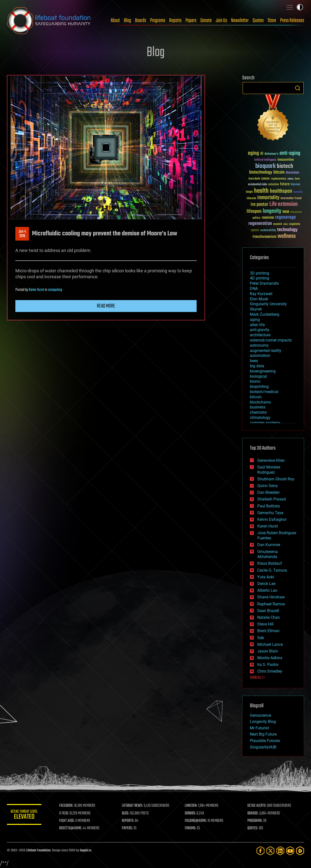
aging (255, 320)
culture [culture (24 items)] (290, 179)
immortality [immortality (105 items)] (268, 198)
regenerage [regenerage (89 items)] (285, 217)
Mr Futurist (259, 728)
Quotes (258, 21)
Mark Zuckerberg (265, 314)
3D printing (259, 273)
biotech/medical (264, 392)
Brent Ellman (268, 631)
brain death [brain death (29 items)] (254, 179)
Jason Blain (268, 651)
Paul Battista (269, 506)
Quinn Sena (267, 486)
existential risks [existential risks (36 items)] (258, 185)
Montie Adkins (270, 658)
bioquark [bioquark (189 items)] (265, 166)
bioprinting (259, 387)
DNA (254, 289)
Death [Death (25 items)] (297, 179)
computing (55, 290)
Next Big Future (263, 734)
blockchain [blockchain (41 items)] (292, 173)
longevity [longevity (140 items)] (272, 211)
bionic (255, 381)
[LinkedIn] (280, 851)
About (115, 21)
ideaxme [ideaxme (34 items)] (251, 199)
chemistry (258, 412)
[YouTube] (290, 851)
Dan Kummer (269, 545)
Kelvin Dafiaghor (272, 519)
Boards (141, 21)
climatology (260, 418)
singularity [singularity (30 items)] (295, 224)
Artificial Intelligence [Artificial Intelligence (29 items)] (265, 160)
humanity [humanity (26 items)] (298, 192)
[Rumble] (300, 851)
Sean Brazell (268, 611)
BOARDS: (253, 813)
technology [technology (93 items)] (287, 230)
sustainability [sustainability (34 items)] (268, 231)
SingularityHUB (263, 747)
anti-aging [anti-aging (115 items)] (290, 153)
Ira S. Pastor (268, 665)
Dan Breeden (268, 492)
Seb (261, 638)
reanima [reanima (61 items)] (268, 218)
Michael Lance (270, 644)
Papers (191, 21)
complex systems (265, 423)
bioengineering (263, 371)
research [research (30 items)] (278, 224)
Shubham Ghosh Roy (276, 479)
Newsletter (240, 21)
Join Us (221, 21)
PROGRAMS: (255, 821)
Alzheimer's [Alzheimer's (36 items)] (271, 154)
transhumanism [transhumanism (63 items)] (264, 237)
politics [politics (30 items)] (257, 218)
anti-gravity (260, 330)
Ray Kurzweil (261, 294)
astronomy (259, 345)
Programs (158, 21)
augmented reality (266, 351)
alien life (257, 325)
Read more (106, 306)
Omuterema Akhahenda (268, 554)
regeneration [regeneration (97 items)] (260, 224)
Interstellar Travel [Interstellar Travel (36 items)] (291, 199)
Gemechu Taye (270, 513)
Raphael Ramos (271, 604)
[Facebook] (260, 851)
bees (254, 361)
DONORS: (191, 813)
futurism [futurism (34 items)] (295, 185)
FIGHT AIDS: (67, 821)
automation (260, 356)
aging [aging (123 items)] (253, 153)
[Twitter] (270, 851)
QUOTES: (253, 828)
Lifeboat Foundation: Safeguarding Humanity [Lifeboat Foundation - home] (49, 21)
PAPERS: (128, 828)
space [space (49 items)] (255, 230)
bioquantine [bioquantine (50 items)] (286, 160)
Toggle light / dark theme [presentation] (300, 7)
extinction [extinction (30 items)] (274, 185)
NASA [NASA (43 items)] (286, 212)
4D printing (259, 278)
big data (257, 366)
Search (298, 88)
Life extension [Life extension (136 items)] (284, 204)
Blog (127, 21)
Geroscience (260, 715)
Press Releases (292, 21)
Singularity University (268, 304)
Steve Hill (265, 624)
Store (272, 21)
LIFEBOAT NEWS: (133, 806)
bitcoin (256, 397)
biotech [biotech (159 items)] (285, 166)
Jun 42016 (22, 234)
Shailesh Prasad (272, 499)
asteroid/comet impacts (271, 340)
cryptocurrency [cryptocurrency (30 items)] (279, 179)
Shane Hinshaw (271, 597)
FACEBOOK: (66, 806)
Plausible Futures (265, 741)
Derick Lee (266, 584)
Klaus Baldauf (270, 563)
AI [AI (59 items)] (262, 154)
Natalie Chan (269, 617)
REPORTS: (128, 821)
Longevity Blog (263, 722)
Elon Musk (259, 299)
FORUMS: (191, 828)
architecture (260, 335)
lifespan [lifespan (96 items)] (254, 211)
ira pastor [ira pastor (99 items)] (259, 204)
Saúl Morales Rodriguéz (269, 470)
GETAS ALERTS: (257, 806)
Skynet (256, 309)
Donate (206, 21)
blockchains (260, 402)
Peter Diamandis (264, 283)
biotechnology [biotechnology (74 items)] (261, 172)
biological (258, 376)
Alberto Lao (267, 590)
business (258, 407)
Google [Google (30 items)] (249, 192)
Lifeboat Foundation (38, 851)
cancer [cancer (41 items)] (265, 179)
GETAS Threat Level (24, 815)
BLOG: (126, 813)
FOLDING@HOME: (196, 821)
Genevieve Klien (271, 460)
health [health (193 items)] (261, 191)
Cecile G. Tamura (272, 570)
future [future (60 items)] (285, 184)
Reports (175, 21)
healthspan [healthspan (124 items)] (281, 191)
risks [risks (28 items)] (285, 224)
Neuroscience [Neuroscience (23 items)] (296, 212)
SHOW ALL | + (257, 678)
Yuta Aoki (266, 577)
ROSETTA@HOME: (71, 828)
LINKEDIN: (191, 806)
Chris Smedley (270, 671)
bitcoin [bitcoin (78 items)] (279, 172)
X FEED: (64, 813)
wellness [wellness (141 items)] (287, 236)
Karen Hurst (36, 290)
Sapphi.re (85, 851)
